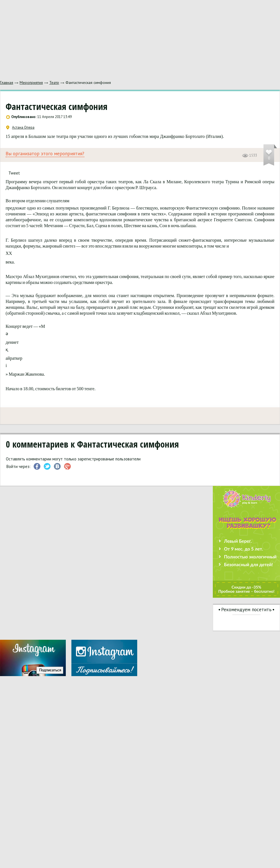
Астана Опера (20, 128)
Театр (54, 83)
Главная (7, 83)
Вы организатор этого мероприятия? (45, 154)
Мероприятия (31, 83)
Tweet (14, 173)
